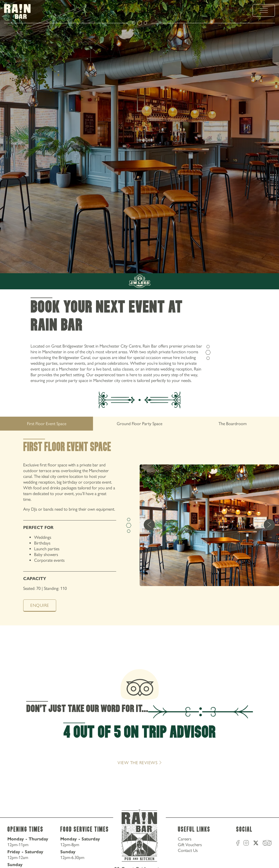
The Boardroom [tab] (232, 424)
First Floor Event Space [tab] (47, 424)
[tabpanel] (139, 532)
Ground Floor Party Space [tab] (139, 424)
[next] (269, 525)
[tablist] (139, 424)
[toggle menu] (264, 10)
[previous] (149, 525)
